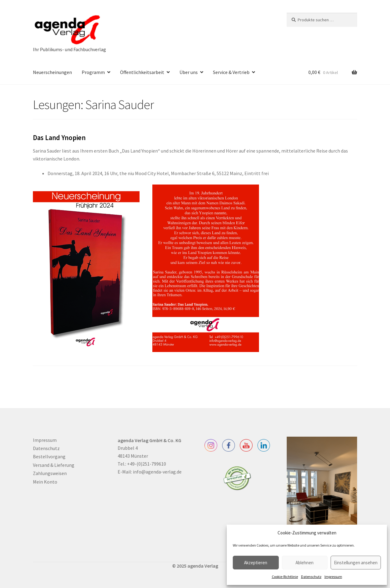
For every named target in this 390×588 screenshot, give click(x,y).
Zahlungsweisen (50, 473)
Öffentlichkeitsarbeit (142, 72)
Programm (93, 72)
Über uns (189, 72)
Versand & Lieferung (54, 465)
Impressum (333, 577)
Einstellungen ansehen (356, 563)
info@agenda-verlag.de (157, 472)
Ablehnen (305, 563)
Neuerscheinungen (52, 72)
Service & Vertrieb (231, 72)
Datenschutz (311, 577)
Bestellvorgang (49, 456)
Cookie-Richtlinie (285, 577)
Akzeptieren (256, 563)
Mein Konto (45, 482)
